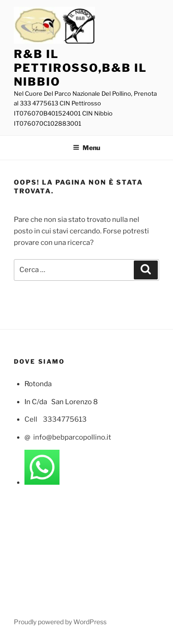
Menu (86, 148)
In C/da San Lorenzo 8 (61, 402)
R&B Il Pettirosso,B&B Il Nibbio (80, 68)
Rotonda (39, 384)
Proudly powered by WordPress (60, 622)
